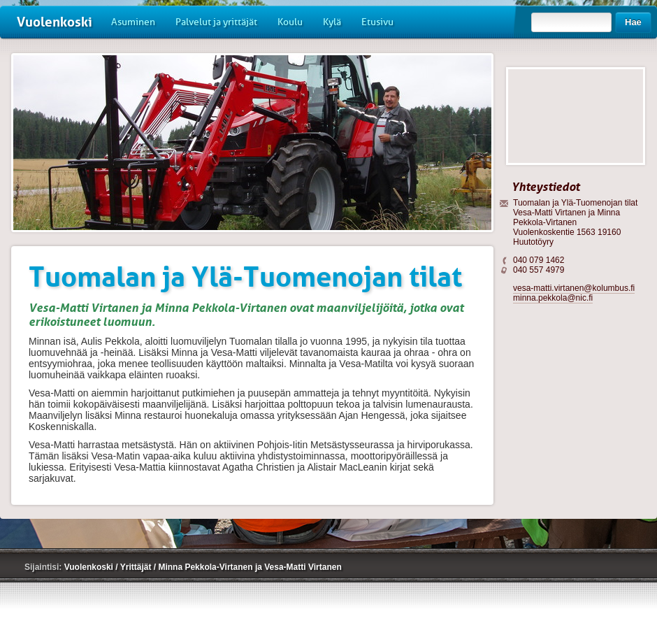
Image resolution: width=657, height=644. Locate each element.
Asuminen (133, 22)
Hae (633, 22)
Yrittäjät (137, 567)
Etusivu (377, 22)
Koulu (290, 22)
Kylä (332, 22)
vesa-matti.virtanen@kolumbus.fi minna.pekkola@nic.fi (574, 293)
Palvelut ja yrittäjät (216, 22)
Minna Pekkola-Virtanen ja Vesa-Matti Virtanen (250, 567)
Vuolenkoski (55, 22)
